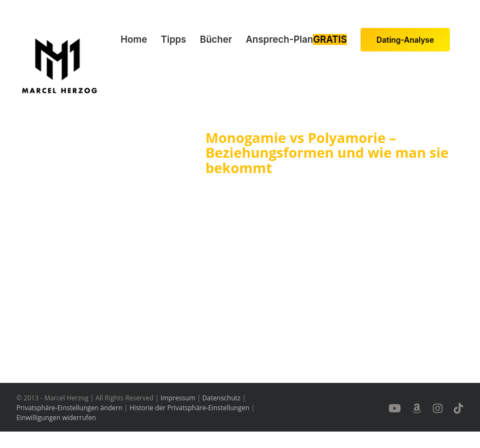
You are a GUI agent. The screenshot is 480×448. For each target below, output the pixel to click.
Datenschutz (221, 398)
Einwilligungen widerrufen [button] (56, 418)
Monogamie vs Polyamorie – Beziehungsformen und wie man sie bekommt (327, 153)
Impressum (178, 398)
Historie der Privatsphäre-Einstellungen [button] (189, 408)
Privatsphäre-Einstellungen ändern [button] (69, 408)
